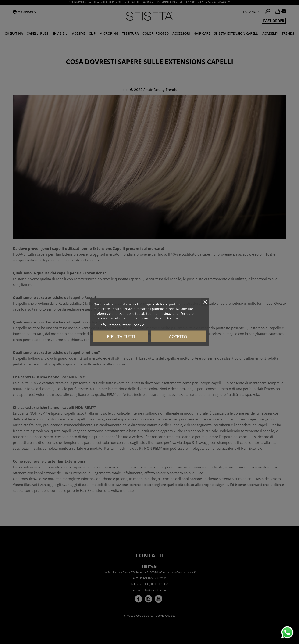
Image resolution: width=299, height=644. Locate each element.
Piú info (100, 325)
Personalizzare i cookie (126, 325)
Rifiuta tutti (121, 336)
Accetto (178, 336)
